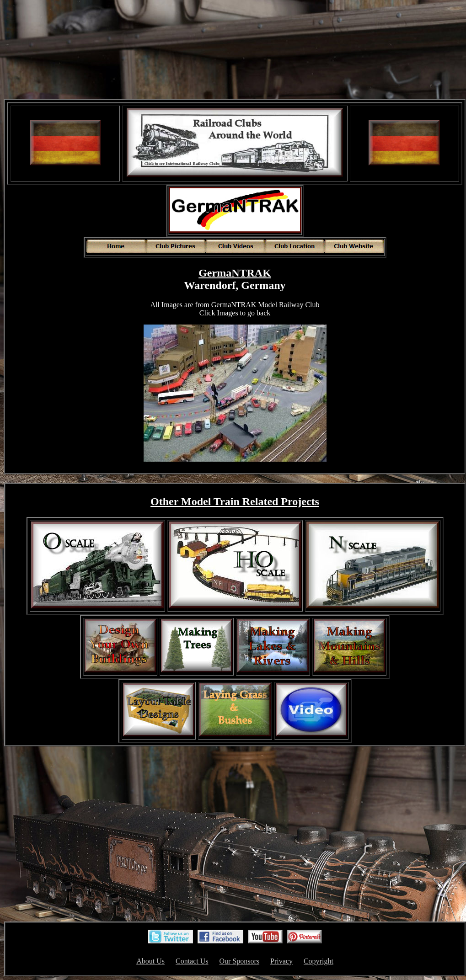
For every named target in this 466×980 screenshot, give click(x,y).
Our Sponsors (240, 961)
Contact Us (192, 961)
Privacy (281, 961)
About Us (150, 961)
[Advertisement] (235, 50)
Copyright (319, 961)
